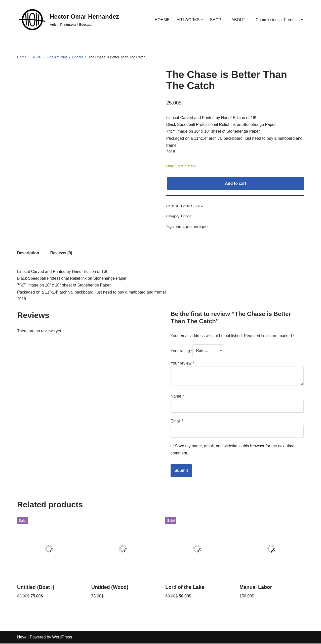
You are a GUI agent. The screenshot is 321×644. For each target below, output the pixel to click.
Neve (22, 638)
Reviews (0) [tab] (61, 254)
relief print (201, 227)
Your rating (182, 352)
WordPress (62, 638)
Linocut (78, 57)
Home (22, 57)
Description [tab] (28, 254)
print (189, 227)
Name (177, 397)
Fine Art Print (57, 57)
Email (177, 422)
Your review (182, 364)
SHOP (36, 57)
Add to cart (235, 184)
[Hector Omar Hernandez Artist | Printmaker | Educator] (68, 20)
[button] (201, 20)
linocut (179, 227)
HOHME (161, 20)
